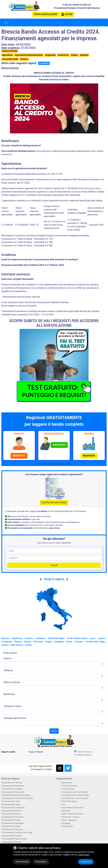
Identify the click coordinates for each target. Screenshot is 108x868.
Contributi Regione (83, 755)
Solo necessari (22, 862)
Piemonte (38, 642)
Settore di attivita (12, 682)
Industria (84, 55)
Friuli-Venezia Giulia (77, 638)
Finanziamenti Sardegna (12, 823)
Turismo (24, 59)
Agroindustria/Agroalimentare (29, 55)
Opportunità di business (73, 814)
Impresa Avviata (10, 51)
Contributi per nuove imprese (75, 798)
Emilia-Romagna (56, 638)
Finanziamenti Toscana (12, 829)
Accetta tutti (86, 862)
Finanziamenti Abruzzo (12, 783)
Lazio (93, 638)
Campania (41, 638)
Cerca (54, 731)
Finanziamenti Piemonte (13, 817)
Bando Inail (67, 783)
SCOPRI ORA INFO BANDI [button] (54, 503)
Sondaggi (66, 823)
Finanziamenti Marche (12, 811)
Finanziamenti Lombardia (13, 808)
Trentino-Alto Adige (95, 642)
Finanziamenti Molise (11, 814)
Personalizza (41, 862)
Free (64, 804)
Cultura (74, 55)
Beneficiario (9, 694)
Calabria (29, 638)
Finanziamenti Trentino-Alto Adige (17, 833)
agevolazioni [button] (46, 14)
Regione (7, 658)
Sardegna (59, 642)
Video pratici (67, 826)
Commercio (63, 55)
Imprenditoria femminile (73, 808)
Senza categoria (69, 820)
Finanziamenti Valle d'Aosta (14, 839)
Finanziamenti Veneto (11, 842)
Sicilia (69, 642)
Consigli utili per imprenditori (75, 792)
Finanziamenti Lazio (11, 801)
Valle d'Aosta (17, 645)
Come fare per (68, 789)
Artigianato (50, 55)
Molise (28, 642)
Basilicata (17, 638)
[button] (67, 14)
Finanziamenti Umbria (11, 836)
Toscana (79, 642)
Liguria (101, 638)
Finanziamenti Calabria (12, 789)
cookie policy (84, 855)
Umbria (5, 645)
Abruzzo (5, 638)
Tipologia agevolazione (15, 718)
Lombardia (44, 63)
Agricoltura (7, 55)
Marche (18, 642)
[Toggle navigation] (6, 22)
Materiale (66, 811)
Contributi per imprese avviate (75, 795)
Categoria (8, 670)
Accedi (54, 565)
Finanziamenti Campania (13, 792)
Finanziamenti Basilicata (13, 786)
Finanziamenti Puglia (11, 820)
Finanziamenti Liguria (11, 804)
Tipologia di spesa (12, 706)
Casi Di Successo (70, 786)
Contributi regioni (70, 801)
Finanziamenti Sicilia (11, 826)
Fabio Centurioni (85, 752)
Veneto (28, 645)
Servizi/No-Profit (10, 59)
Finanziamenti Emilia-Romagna (16, 795)
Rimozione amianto (71, 817)
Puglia (49, 642)
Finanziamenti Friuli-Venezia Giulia (17, 798)
